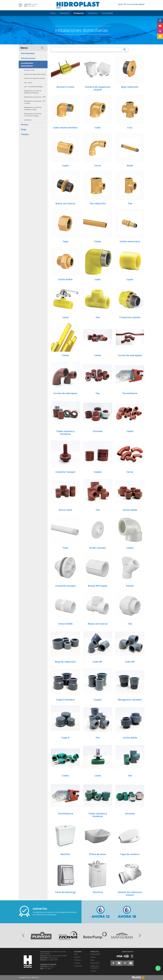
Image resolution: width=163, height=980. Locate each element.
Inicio (76, 954)
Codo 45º (98, 662)
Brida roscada (98, 548)
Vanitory (98, 892)
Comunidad (78, 966)
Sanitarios (28, 120)
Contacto (77, 963)
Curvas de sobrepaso (130, 355)
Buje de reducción (65, 662)
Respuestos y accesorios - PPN (35, 97)
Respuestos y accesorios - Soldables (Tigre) (33, 108)
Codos (98, 355)
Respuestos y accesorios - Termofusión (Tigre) (33, 115)
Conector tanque (65, 472)
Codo (98, 128)
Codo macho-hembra (65, 128)
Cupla (65, 165)
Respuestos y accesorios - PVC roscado (35, 102)
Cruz (130, 128)
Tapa (65, 241)
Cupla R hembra (65, 700)
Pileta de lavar (98, 854)
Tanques (25, 134)
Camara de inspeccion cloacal (98, 88)
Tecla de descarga (65, 892)
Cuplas (98, 472)
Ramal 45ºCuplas (98, 586)
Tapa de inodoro (130, 854)
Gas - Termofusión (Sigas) (33, 87)
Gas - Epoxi (28, 82)
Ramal (130, 586)
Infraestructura (28, 58)
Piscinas (25, 125)
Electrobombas (28, 53)
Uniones (98, 431)
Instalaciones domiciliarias (27, 64)
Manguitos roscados (130, 700)
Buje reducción (130, 87)
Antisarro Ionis (29, 70)
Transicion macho (130, 317)
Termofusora (130, 393)
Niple (130, 165)
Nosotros (77, 957)
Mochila (65, 854)
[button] (23, 936)
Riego (24, 129)
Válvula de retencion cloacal (34, 78)
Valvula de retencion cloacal (130, 893)
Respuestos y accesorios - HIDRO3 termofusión (33, 92)
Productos (78, 960)
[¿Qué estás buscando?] (86, 49)
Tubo (65, 548)
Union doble (130, 510)
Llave (65, 317)
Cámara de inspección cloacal (35, 74)
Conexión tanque (65, 586)
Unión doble (65, 279)
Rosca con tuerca (65, 203)
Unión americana (130, 241)
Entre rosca (65, 510)
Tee (130, 203)
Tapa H (65, 738)
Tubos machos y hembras (65, 433)
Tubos (98, 241)
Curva (98, 165)
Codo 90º (130, 662)
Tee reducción (98, 203)
